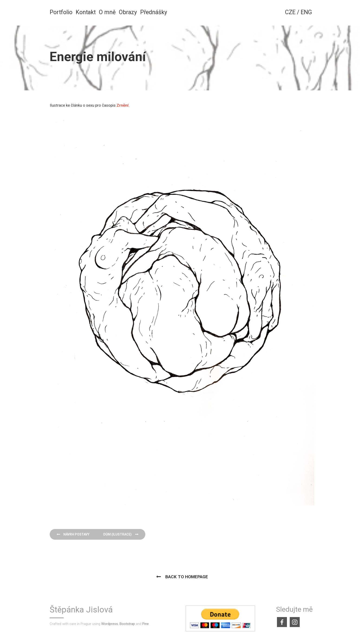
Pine (146, 624)
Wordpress (110, 624)
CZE (290, 12)
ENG (306, 12)
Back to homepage (187, 577)
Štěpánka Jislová (81, 610)
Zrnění (123, 105)
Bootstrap (127, 624)
